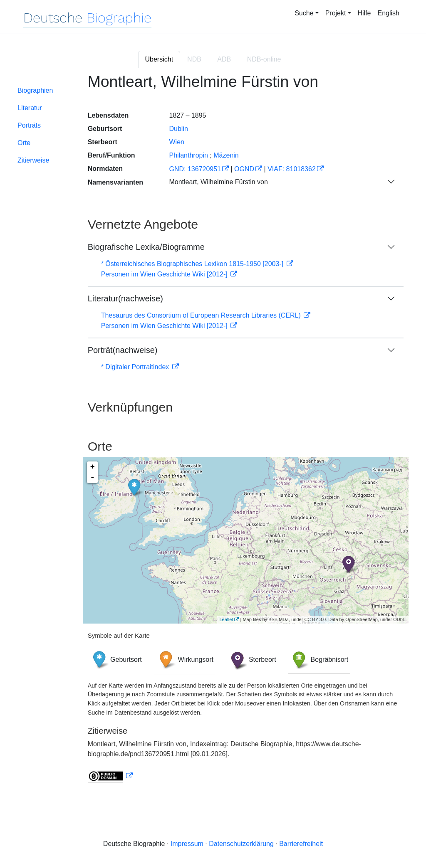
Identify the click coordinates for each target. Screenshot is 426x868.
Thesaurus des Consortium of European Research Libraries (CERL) (202, 315)
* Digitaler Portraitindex (136, 367)
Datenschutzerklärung (241, 844)
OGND (244, 169)
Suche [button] (304, 13)
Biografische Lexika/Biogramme (146, 247)
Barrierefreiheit (301, 844)
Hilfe (364, 13)
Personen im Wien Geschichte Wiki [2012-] (165, 274)
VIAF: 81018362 (292, 169)
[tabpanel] (213, 433)
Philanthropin (188, 155)
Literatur (30, 108)
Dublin (178, 129)
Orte (24, 143)
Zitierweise (33, 160)
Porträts (29, 125)
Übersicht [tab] (159, 59)
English (389, 13)
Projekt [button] (336, 13)
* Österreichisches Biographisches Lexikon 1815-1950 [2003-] (193, 264)
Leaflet (226, 619)
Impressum (187, 844)
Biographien (35, 90)
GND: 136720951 (195, 169)
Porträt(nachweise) (123, 350)
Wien (176, 142)
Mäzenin (226, 155)
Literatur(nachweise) (125, 298)
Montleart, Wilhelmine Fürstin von (218, 182)
